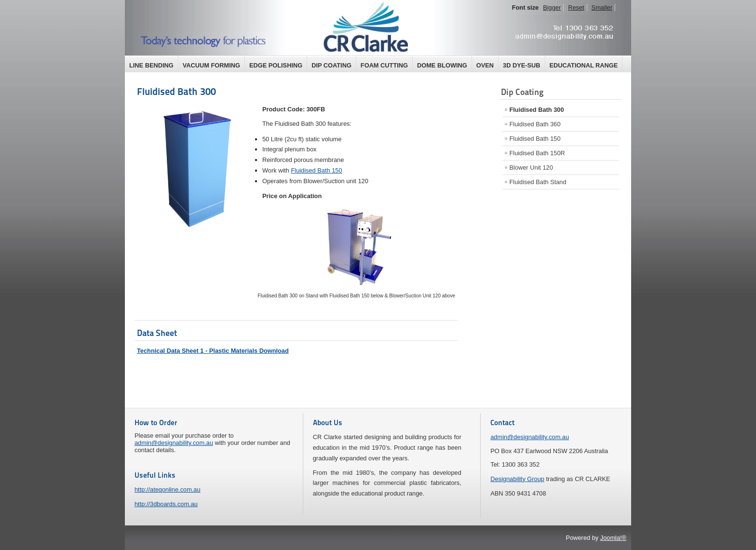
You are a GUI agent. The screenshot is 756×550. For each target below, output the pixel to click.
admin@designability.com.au (174, 443)
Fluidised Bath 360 (535, 124)
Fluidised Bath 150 (317, 170)
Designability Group (517, 479)
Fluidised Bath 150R (537, 153)
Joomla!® (613, 538)
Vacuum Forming (211, 65)
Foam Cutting (384, 65)
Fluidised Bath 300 (176, 92)
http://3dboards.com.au (166, 504)
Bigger (552, 7)
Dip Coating (331, 65)
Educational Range (584, 65)
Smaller (602, 7)
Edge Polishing (276, 65)
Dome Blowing (442, 65)
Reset (576, 7)
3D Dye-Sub (522, 65)
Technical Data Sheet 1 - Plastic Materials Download (213, 351)
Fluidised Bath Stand (538, 182)
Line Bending (151, 65)
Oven (485, 65)
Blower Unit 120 (531, 168)
